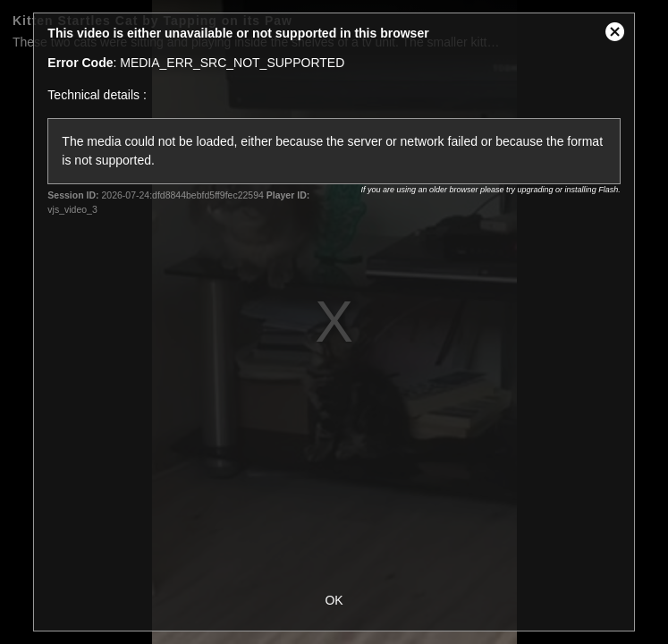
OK (334, 600)
